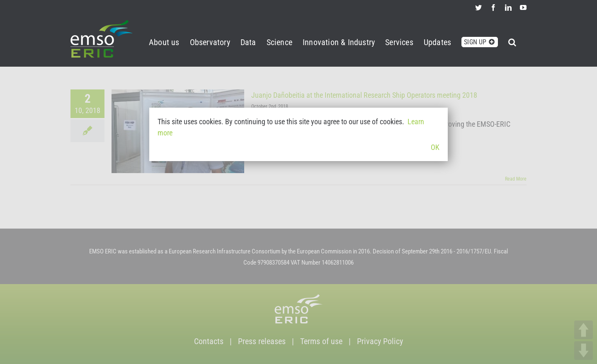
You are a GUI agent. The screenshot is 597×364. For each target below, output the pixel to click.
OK (435, 147)
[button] (512, 41)
